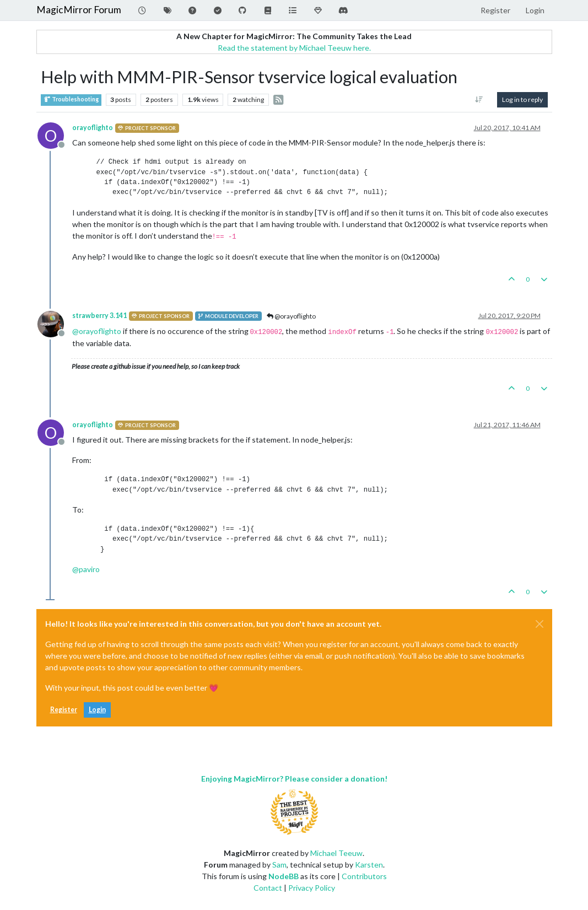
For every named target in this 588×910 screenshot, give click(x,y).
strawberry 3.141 (99, 316)
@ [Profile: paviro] (86, 569)
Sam (279, 865)
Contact (268, 888)
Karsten (369, 865)
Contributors (364, 876)
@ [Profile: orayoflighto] (97, 331)
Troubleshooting (71, 99)
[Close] (540, 624)
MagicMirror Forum (79, 10)
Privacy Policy (312, 888)
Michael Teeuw (336, 853)
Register (64, 710)
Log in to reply (522, 99)
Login (97, 710)
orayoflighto (93, 128)
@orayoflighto (291, 316)
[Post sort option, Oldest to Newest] (479, 100)
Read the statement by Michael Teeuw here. (294, 48)
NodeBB (284, 876)
